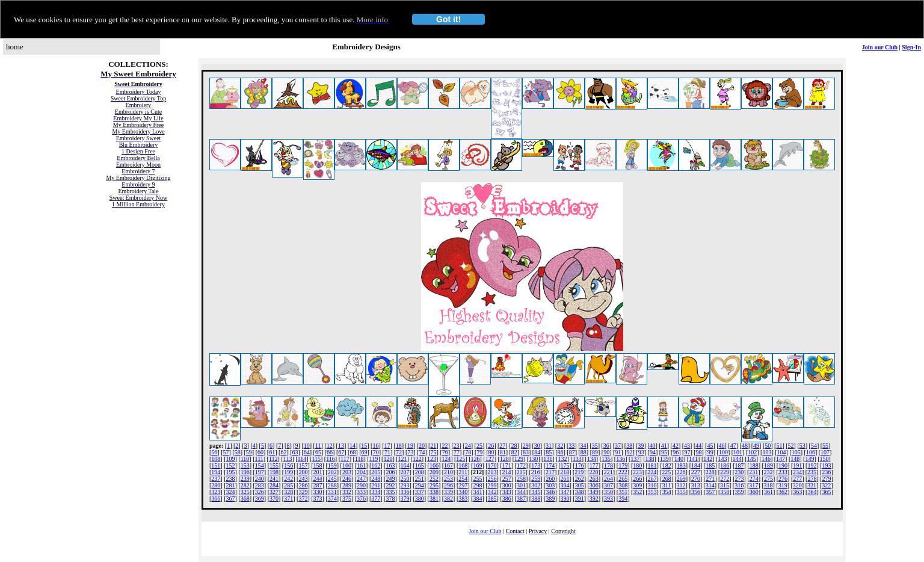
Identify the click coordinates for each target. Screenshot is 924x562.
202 (332, 472)
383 (463, 499)
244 (318, 479)
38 (629, 446)
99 (710, 452)
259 (536, 479)
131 (548, 459)
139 (664, 459)
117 (345, 459)
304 (565, 485)
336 (405, 492)
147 (781, 459)
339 (448, 492)
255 (477, 479)
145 (752, 459)
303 (550, 485)
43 (687, 446)
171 (507, 465)
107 (825, 452)
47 (733, 446)
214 (506, 472)
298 (477, 485)
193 (827, 465)
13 (341, 446)
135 (606, 459)
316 (739, 485)
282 (245, 485)
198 (274, 472)
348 (580, 492)
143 (722, 459)
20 (422, 446)
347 (565, 492)
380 (420, 499)
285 (288, 485)
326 (260, 492)
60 (260, 452)
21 (433, 446)
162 (376, 465)
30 (537, 446)
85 (549, 452)
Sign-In (911, 47)
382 (448, 499)
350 (608, 492)
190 (783, 465)
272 (725, 479)
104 (782, 452)
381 (434, 499)
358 (725, 492)
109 (231, 459)
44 (698, 446)
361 (768, 492)
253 (448, 479)
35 (595, 446)
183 (681, 465)
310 (652, 485)
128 (504, 459)
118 (359, 459)
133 (577, 459)
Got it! (448, 19)
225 (666, 472)
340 (463, 492)
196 (245, 472)
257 (507, 479)
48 (745, 446)
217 (550, 472)
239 (245, 479)
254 (463, 479)
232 (768, 472)
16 (375, 446)
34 (584, 446)
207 (405, 472)
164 (405, 465)
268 (667, 479)
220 (593, 472)
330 (318, 492)
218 (565, 472)
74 (422, 452)
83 (526, 452)
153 (245, 465)
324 (231, 492)
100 (723, 452)
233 (783, 472)
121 (403, 459)
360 (754, 492)
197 (260, 472)
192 (812, 465)
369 (260, 499)
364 (812, 492)
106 (811, 452)
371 (288, 499)
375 (347, 499)
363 (797, 492)
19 (410, 446)
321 (812, 485)
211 (463, 472)
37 (618, 446)
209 (434, 472)
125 (460, 459)
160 (347, 465)
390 (565, 499)
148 (795, 459)
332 (347, 492)
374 (332, 499)
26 (491, 446)
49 (756, 446)
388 (536, 499)
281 (231, 485)
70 (376, 452)
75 (434, 452)
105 (796, 452)
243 (303, 479)
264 (608, 479)
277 (797, 479)
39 (641, 446)
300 (507, 485)
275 (768, 479)
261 (565, 479)
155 (274, 465)
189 (768, 465)
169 (477, 465)
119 (374, 459)
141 (693, 459)
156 (288, 465)
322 (826, 485)
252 (434, 479)
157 (303, 465)
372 (303, 499)
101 (738, 452)
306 (594, 485)
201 (318, 472)
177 (594, 465)
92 (630, 452)
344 (521, 492)
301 (521, 485)
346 (550, 492)
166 (434, 465)
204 (361, 472)
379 (405, 499)
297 (463, 485)
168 (463, 465)
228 (710, 472)
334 (376, 492)
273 (740, 479)
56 (214, 452)
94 (653, 452)
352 (637, 492)
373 (318, 499)
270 (696, 479)
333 (361, 492)
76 (445, 452)
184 (696, 465)
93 (641, 452)
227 (696, 472)
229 (725, 472)
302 (536, 485)
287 (318, 485)
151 (216, 465)
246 (347, 479)
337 (420, 492)
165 (420, 465)
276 (783, 479)
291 (376, 485)
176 (580, 465)
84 (537, 452)
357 (710, 492)
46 (722, 446)
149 (809, 459)
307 (608, 485)
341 (477, 492)
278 (812, 479)
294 (420, 485)
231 (753, 472)
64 (307, 452)
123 (432, 459)
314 (710, 485)
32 (560, 446)
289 (347, 485)
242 (288, 479)
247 (361, 479)
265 (623, 479)
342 (492, 492)
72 (399, 452)
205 (376, 472)
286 (303, 485)
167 (448, 465)
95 (664, 452)
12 (330, 446)
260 (550, 479)
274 (754, 479)
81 (503, 452)
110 (245, 459)
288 (332, 485)
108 (216, 459)
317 (753, 485)
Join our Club (880, 47)
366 (216, 499)
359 (740, 492)
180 (637, 465)
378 (390, 499)
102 (752, 452)
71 (387, 452)
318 (768, 485)
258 (521, 479)
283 (260, 485)
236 (826, 472)
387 (521, 499)
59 (249, 452)
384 (477, 499)
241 (274, 479)
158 (318, 465)
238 (231, 479)
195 (231, 472)
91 (618, 452)
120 (388, 459)
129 (519, 459)
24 (468, 446)
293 (405, 485)
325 (245, 492)
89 (595, 452)
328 (288, 492)
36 (606, 446)
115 (316, 459)
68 (353, 452)
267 (652, 479)
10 (307, 446)
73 (410, 452)
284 (274, 485)
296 (448, 485)
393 (608, 499)
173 (536, 465)
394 (623, 499)
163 (390, 465)
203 (347, 472)
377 (376, 499)
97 (687, 452)
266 (637, 479)
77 (457, 452)
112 (273, 459)
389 (550, 499)
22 (445, 446)
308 (623, 485)
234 (797, 472)
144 (737, 459)
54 (814, 446)
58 (238, 452)
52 (791, 446)
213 (492, 472)
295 (434, 485)
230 (739, 472)
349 (594, 492)
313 (696, 485)
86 (561, 452)
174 (550, 465)
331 (332, 492)
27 (502, 446)
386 (507, 499)
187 (740, 465)
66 (330, 452)
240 (260, 479)
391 (580, 499)
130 (533, 459)
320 (797, 485)
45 (710, 446)
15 (364, 446)
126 (475, 459)
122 (417, 459)
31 (549, 446)
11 (318, 446)
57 (226, 452)
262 (580, 479)
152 (231, 465)
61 (272, 452)
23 (457, 446)
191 (797, 465)
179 (623, 465)
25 (479, 446)
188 (754, 465)
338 (434, 492)
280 (216, 485)
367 (231, 499)
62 (283, 452)
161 (361, 465)
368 (245, 499)
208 (420, 472)
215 (521, 472)
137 (635, 459)
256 (492, 479)
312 (681, 485)
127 (490, 459)
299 (492, 485)
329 (303, 492)
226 (681, 472)
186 (725, 465)
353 (652, 492)
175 (565, 465)
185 (710, 465)
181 (652, 465)
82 (514, 452)
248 (376, 479)
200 (303, 472)
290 (361, 485)
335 (390, 492)
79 (479, 452)
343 (507, 492)
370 (274, 499)
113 (288, 459)
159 (332, 465)
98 (699, 452)
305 (580, 485)
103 (767, 452)
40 (653, 446)
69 (365, 452)
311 (667, 485)
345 (536, 492)
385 (492, 499)
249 (390, 479)
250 (405, 479)
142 (708, 459)
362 (783, 492)
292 (390, 485)
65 (318, 452)
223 (637, 472)
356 (696, 492)
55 (825, 446)
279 (827, 479)
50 (768, 446)
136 (621, 459)
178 (608, 465)
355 (681, 492)
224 (652, 472)
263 (594, 479)
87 (572, 452)
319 (783, 485)
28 (514, 446)
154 (260, 465)
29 (526, 446)
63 (295, 452)
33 (571, 446)
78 (468, 452)
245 (332, 479)
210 (448, 472)
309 (637, 485)
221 (608, 472)
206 (390, 472)
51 (779, 446)
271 (710, 479)
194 (216, 472)
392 (594, 499)
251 (420, 479)
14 (353, 446)
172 (521, 465)
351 (623, 492)
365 (827, 492)
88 (584, 452)
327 (274, 492)
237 (216, 479)
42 (676, 446)
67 (341, 452)
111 (259, 459)
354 (667, 492)
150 (824, 459)
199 (288, 472)
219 (579, 472)
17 (387, 446)
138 (650, 459)
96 (676, 452)
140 (679, 459)
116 (331, 459)
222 (623, 472)
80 (491, 452)
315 (725, 485)
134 (592, 459)
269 (681, 479)
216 (536, 472)
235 (812, 472)
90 (606, 452)
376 (361, 499)
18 (399, 446)
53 (802, 446)
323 (216, 492)
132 (563, 459)
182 (667, 465)
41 (664, 446)
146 (766, 459)
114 (302, 459)
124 (446, 459)
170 (492, 465)
